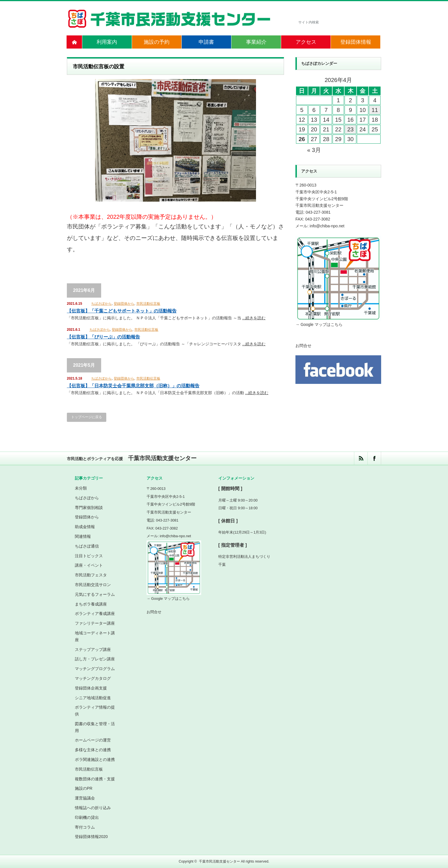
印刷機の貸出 (87, 817)
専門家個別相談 (89, 507)
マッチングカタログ (93, 678)
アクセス (306, 42)
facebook (374, 458)
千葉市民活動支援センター (219, 861)
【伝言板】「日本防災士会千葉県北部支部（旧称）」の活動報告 (133, 386)
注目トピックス (89, 556)
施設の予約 (157, 42)
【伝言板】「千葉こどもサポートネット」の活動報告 (122, 311)
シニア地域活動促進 (93, 697)
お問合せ (303, 346)
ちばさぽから (101, 304)
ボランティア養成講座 (95, 613)
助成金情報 (85, 526)
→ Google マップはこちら (319, 324)
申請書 (206, 42)
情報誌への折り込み (93, 807)
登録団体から (124, 304)
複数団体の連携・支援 (95, 779)
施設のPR (84, 788)
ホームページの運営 (93, 740)
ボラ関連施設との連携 (95, 759)
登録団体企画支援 (91, 688)
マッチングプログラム (95, 668)
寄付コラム (85, 827)
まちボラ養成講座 (91, 604)
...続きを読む (254, 318)
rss (361, 458)
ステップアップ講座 (93, 649)
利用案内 (107, 42)
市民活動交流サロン (93, 584)
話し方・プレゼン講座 (95, 659)
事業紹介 (256, 42)
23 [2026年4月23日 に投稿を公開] (350, 129)
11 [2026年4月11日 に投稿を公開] (375, 110)
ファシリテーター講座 (95, 623)
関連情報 (83, 536)
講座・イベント (89, 565)
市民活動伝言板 (148, 304)
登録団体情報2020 (91, 836)
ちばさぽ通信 (87, 546)
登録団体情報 (356, 42)
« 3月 (314, 150)
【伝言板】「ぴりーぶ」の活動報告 (103, 337)
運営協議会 (85, 798)
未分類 (81, 488)
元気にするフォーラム (95, 594)
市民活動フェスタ (91, 575)
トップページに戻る (87, 417)
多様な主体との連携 (93, 749)
